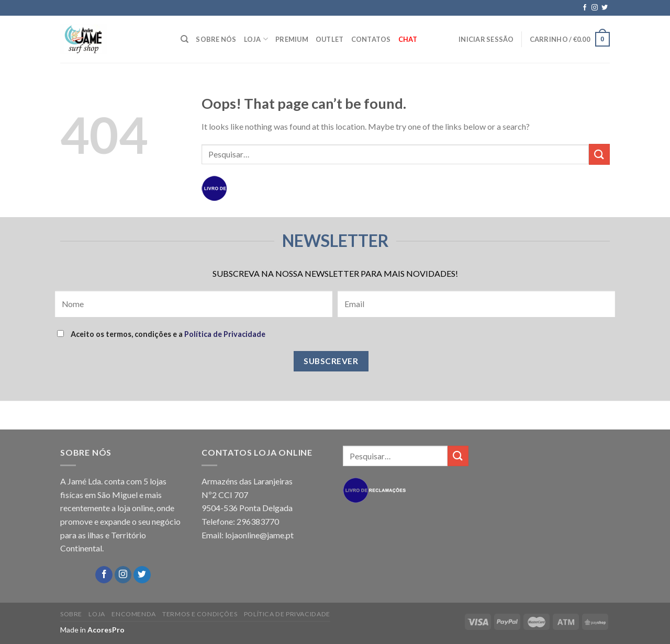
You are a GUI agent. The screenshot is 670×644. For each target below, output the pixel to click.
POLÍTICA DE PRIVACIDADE (287, 614)
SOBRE (71, 614)
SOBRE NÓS (216, 39)
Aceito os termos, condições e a (161, 334)
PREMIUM (292, 39)
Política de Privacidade (225, 334)
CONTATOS (371, 39)
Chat (408, 39)
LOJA (256, 39)
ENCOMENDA (134, 614)
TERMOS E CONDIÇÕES (200, 614)
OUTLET (330, 39)
